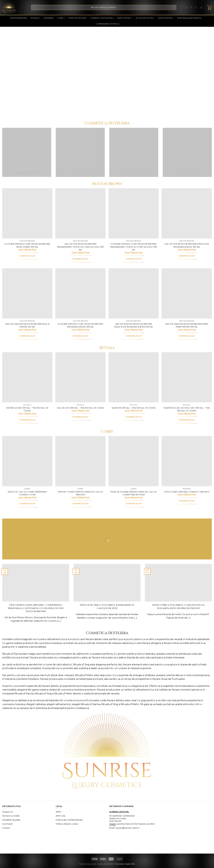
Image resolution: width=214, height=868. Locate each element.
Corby (61, 18)
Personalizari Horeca (190, 18)
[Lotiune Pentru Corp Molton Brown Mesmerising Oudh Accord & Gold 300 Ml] (134, 213)
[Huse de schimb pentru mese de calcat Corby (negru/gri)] (134, 461)
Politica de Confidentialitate (69, 820)
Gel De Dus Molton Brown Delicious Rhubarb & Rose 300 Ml (187, 245)
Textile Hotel (166, 18)
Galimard (48, 18)
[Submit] (174, 7)
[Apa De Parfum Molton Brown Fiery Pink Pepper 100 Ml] (187, 293)
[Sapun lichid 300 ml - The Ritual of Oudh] (27, 377)
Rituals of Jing (81, 665)
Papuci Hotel (125, 18)
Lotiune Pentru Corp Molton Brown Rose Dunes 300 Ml (27, 245)
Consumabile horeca (108, 24)
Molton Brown (19, 18)
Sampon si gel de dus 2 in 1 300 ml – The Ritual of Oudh (187, 409)
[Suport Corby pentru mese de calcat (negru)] (80, 461)
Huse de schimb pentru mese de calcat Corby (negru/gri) (134, 493)
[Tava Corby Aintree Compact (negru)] (187, 461)
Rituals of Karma (12, 654)
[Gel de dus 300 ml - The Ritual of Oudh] (80, 377)
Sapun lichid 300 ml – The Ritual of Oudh (27, 409)
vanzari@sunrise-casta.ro (127, 828)
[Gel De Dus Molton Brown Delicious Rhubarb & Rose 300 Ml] (187, 213)
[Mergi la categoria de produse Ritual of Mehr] (187, 152)
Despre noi (8, 812)
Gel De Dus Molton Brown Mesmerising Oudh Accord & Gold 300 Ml (80, 247)
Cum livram (8, 824)
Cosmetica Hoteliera (102, 18)
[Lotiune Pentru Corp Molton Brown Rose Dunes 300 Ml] (27, 213)
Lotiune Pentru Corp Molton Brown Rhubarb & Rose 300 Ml (80, 325)
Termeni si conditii (11, 816)
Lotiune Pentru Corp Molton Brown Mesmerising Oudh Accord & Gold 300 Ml (134, 247)
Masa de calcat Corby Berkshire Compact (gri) (27, 493)
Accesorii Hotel (145, 18)
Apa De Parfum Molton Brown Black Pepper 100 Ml (27, 325)
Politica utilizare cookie (67, 824)
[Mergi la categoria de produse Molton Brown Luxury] (27, 152)
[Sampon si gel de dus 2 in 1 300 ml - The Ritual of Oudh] (187, 377)
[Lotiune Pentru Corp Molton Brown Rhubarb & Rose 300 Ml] (80, 293)
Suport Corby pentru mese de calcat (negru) (80, 493)
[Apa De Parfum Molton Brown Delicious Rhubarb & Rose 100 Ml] (134, 293)
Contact (6, 828)
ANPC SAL (61, 816)
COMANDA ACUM (27, 256)
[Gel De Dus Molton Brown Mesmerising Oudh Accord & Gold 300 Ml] (80, 213)
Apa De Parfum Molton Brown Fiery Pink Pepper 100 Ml (187, 325)
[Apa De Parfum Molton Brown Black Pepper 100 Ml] (27, 293)
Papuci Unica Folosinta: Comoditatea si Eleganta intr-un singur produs (178, 607)
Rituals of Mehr (84, 675)
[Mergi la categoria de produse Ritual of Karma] (134, 152)
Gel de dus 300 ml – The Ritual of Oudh (80, 408)
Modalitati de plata (11, 820)
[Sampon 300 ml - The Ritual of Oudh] (134, 377)
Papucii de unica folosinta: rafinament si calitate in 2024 (107, 607)
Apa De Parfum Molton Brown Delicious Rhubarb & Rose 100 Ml (134, 325)
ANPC (59, 812)
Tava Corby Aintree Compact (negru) (187, 492)
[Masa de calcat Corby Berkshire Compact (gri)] (27, 461)
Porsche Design (78, 18)
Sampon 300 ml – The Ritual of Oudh (134, 408)
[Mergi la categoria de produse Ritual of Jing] (80, 152)
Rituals (35, 18)
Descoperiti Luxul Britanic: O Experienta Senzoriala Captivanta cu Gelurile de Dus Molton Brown (36, 608)
